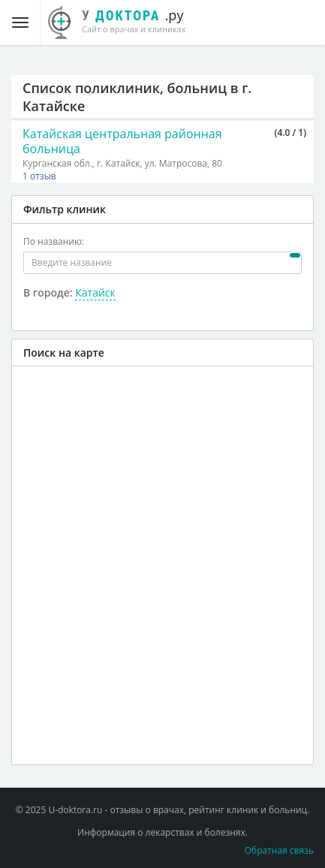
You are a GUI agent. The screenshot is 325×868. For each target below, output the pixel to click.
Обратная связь (279, 850)
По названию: (54, 241)
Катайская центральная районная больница (122, 141)
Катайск (95, 292)
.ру (125, 20)
